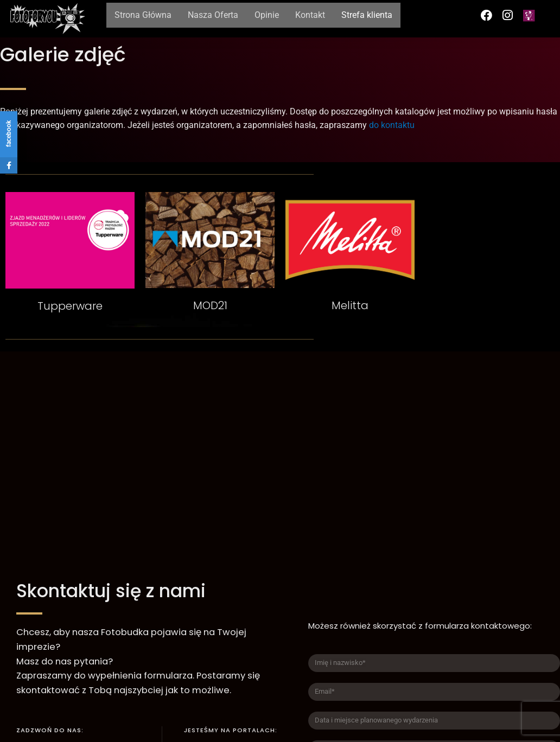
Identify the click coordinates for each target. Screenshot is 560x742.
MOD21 (210, 305)
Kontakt (310, 15)
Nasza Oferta (213, 15)
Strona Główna (143, 15)
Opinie (267, 15)
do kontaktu (392, 125)
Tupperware (70, 306)
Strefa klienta (367, 15)
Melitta (350, 305)
